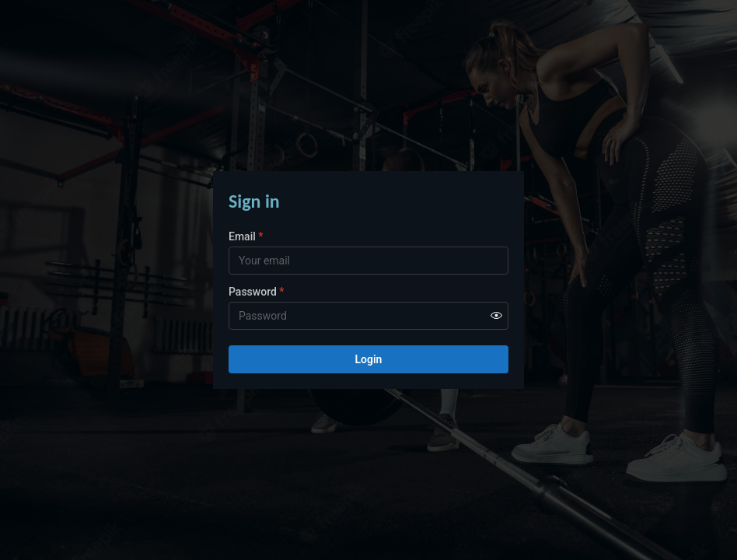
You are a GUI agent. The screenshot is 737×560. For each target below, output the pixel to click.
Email (246, 236)
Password (257, 292)
